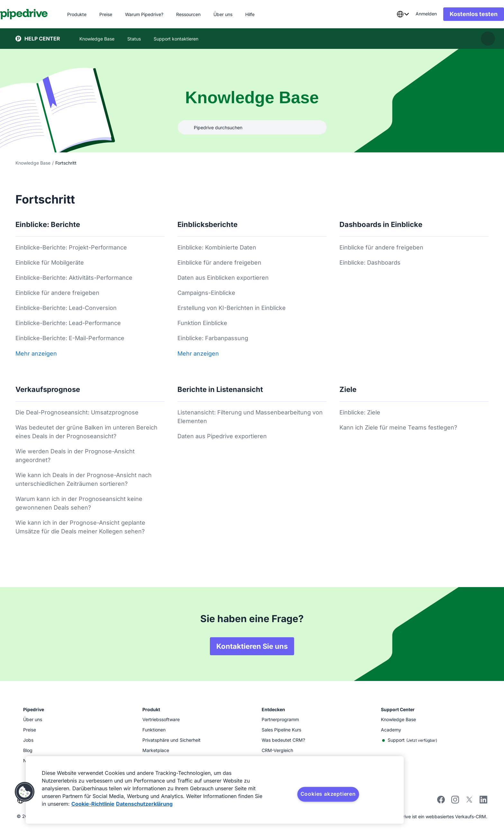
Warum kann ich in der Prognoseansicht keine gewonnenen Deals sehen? (79, 503)
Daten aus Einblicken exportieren (223, 278)
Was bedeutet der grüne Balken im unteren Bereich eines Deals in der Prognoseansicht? (86, 432)
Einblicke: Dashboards (370, 263)
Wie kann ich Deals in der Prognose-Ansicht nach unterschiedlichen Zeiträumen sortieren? (84, 479)
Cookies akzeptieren (328, 794)
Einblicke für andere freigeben (57, 293)
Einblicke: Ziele (360, 412)
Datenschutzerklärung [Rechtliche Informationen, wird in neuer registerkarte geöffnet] (144, 804)
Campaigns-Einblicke (206, 293)
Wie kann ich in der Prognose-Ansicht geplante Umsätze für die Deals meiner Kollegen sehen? (80, 527)
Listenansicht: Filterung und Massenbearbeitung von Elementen (250, 417)
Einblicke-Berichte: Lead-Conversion (66, 308)
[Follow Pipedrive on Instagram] (455, 802)
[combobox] (387, 14)
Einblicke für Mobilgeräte (50, 263)
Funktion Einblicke (202, 323)
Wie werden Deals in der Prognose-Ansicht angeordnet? (75, 456)
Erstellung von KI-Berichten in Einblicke (232, 308)
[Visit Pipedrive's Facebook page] (441, 802)
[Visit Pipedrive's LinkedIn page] (483, 800)
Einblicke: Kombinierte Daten (217, 247)
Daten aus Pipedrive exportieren (222, 436)
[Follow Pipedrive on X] (469, 802)
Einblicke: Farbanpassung (213, 338)
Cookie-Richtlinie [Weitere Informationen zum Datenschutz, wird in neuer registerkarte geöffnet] (93, 804)
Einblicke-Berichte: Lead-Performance (68, 323)
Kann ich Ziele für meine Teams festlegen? (398, 427)
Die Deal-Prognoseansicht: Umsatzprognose (77, 412)
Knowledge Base (33, 163)
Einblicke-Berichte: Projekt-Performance (71, 247)
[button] (25, 792)
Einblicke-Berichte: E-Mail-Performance (70, 338)
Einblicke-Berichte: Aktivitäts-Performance (74, 278)
